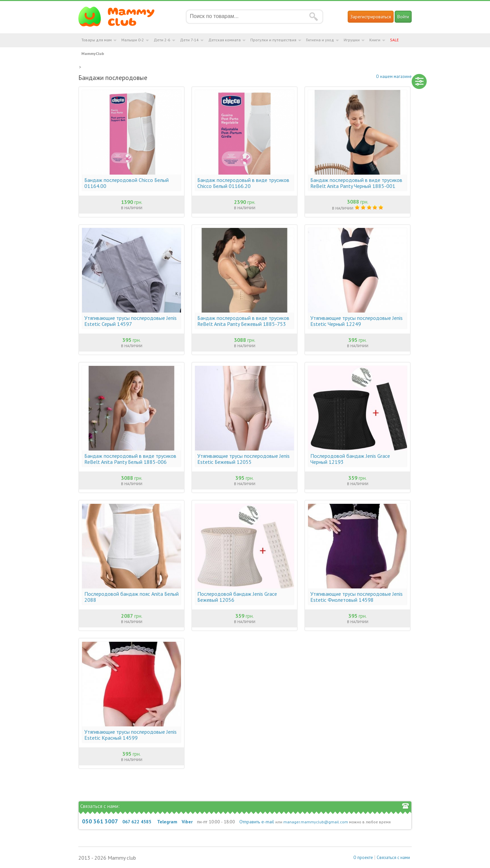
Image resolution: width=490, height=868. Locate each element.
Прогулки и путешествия (273, 40)
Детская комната (224, 40)
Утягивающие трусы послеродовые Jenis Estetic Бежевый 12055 (243, 459)
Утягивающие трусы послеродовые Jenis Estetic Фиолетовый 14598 (356, 597)
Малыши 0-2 (133, 40)
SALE (394, 40)
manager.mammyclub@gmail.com (316, 822)
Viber (187, 822)
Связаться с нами (393, 858)
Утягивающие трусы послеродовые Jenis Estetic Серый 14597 (130, 321)
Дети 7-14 (189, 40)
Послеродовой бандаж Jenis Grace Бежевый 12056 (237, 597)
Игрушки (352, 40)
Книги (375, 40)
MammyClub (93, 53)
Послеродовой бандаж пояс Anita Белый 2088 (131, 597)
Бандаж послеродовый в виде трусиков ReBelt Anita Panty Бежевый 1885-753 (243, 321)
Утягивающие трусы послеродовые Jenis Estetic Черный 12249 (356, 321)
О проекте (363, 858)
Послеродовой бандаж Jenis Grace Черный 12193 (350, 459)
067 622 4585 (137, 822)
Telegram (167, 822)
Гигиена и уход (320, 40)
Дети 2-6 (162, 40)
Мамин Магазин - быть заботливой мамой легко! (120, 17)
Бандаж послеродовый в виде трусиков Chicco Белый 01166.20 (243, 183)
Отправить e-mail (257, 822)
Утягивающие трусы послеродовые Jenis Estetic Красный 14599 (130, 735)
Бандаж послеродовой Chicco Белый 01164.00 (126, 183)
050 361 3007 (100, 821)
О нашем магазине (394, 76)
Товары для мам (96, 40)
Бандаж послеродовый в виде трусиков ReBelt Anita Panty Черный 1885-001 (356, 183)
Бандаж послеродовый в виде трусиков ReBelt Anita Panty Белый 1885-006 (130, 459)
